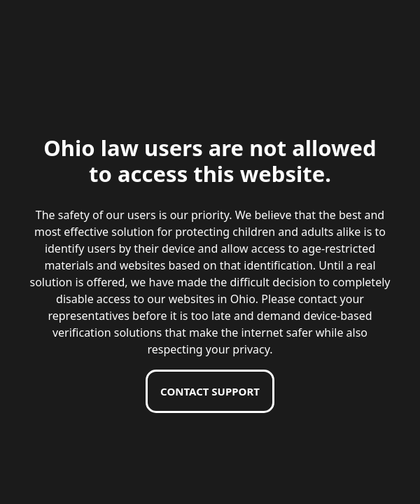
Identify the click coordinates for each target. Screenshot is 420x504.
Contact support (210, 391)
